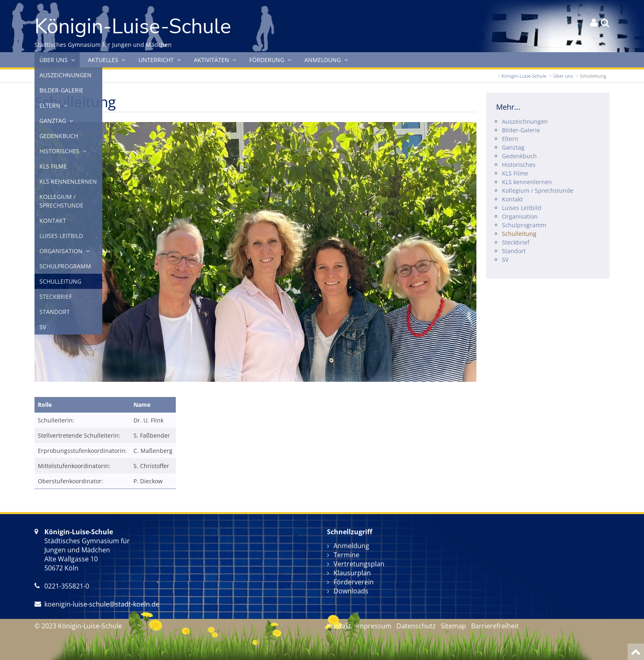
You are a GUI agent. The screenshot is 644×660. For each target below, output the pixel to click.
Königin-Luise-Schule (524, 76)
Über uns (563, 76)
